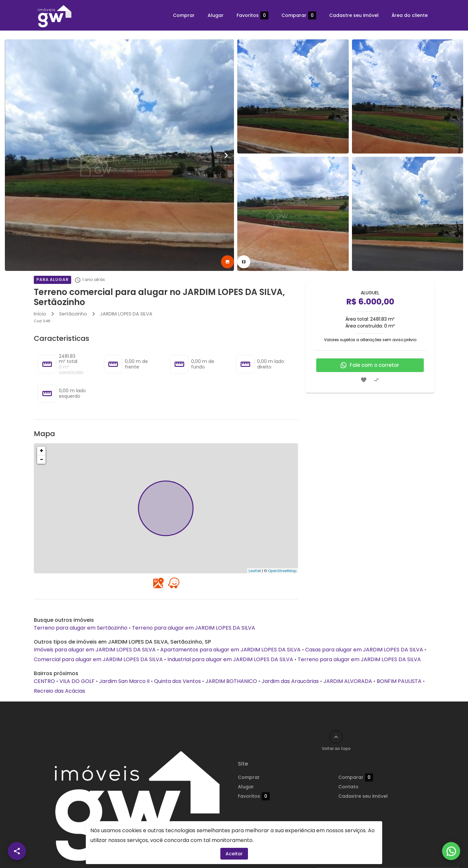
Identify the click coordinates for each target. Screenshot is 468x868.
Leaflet (255, 571)
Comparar (299, 15)
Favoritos (253, 15)
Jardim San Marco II (124, 681)
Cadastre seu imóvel (354, 15)
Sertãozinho (73, 314)
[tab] (227, 262)
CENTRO (44, 681)
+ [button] (41, 451)
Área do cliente (410, 15)
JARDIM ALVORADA (348, 681)
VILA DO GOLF (77, 681)
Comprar (184, 15)
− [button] (42, 459)
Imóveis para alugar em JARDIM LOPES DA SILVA (95, 650)
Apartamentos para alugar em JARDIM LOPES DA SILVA (230, 650)
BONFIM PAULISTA (399, 681)
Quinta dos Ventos (177, 681)
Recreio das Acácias (59, 691)
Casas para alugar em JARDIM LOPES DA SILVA (364, 650)
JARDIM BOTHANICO (231, 681)
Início (40, 314)
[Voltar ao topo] (336, 737)
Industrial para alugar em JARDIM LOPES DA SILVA (230, 659)
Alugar (216, 15)
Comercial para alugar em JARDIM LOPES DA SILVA (98, 659)
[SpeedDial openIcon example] (17, 851)
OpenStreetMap (282, 571)
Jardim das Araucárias (290, 681)
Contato (348, 787)
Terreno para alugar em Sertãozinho (81, 628)
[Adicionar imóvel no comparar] (377, 380)
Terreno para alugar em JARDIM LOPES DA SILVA (194, 628)
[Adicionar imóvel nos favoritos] (364, 380)
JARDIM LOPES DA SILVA (126, 314)
